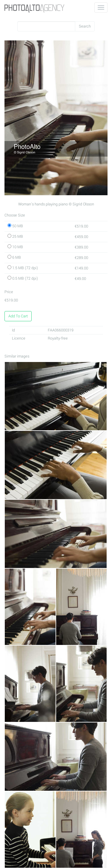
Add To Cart (18, 316)
